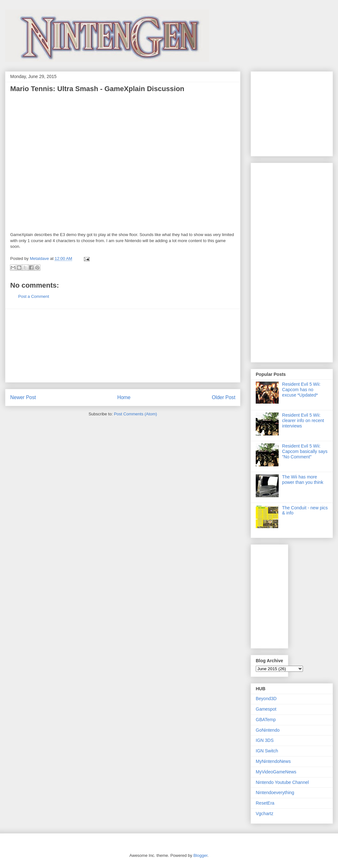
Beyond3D (266, 699)
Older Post (224, 397)
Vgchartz (265, 814)
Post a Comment (34, 296)
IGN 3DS (265, 740)
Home (124, 397)
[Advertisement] (123, 346)
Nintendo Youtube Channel (282, 782)
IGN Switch (267, 751)
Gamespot (266, 709)
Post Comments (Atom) (135, 414)
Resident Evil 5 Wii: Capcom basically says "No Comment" (305, 451)
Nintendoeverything (275, 793)
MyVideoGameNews (276, 772)
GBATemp (266, 720)
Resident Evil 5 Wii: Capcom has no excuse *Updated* (301, 390)
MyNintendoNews (273, 761)
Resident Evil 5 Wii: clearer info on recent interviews (303, 420)
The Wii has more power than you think (303, 480)
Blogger (200, 855)
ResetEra (265, 803)
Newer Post (23, 397)
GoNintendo (268, 730)
